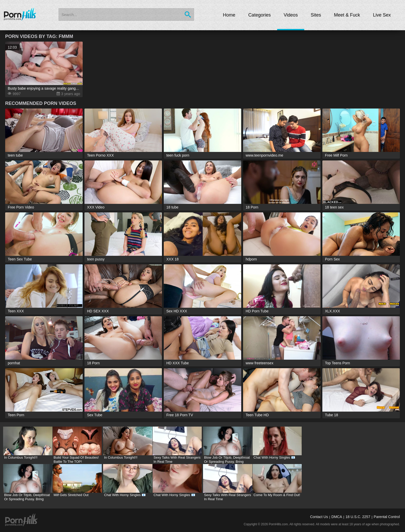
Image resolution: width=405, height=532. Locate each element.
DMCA (337, 517)
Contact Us (319, 517)
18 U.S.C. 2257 (358, 517)
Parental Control (387, 517)
